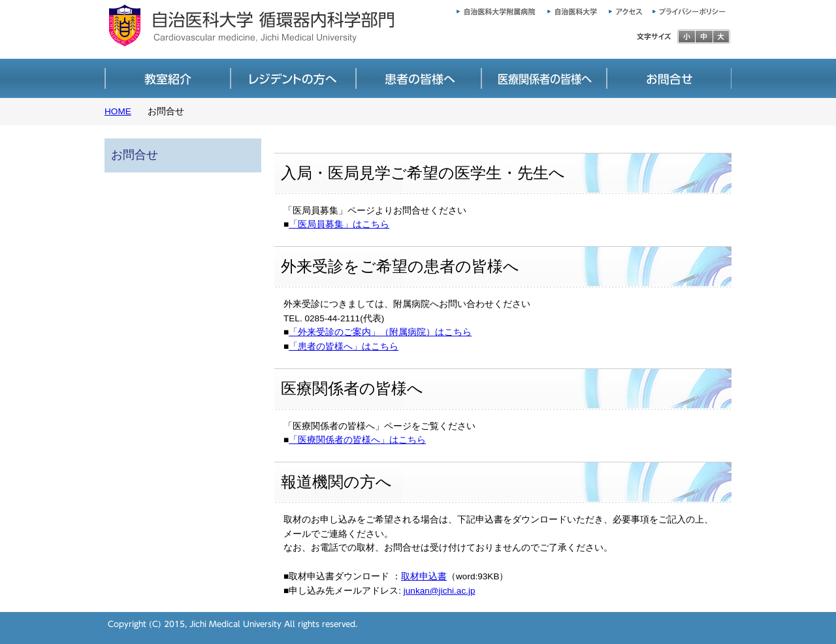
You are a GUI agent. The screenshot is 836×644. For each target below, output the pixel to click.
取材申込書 (424, 576)
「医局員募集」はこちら (339, 224)
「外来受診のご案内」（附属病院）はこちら (380, 332)
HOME (118, 111)
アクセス (627, 10)
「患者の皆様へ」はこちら (344, 346)
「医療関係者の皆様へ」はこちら (357, 440)
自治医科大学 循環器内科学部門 (268, 29)
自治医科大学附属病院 (492, 10)
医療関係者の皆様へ (543, 78)
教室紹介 (167, 78)
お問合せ (669, 78)
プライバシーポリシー (692, 10)
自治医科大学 (571, 10)
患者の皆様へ (418, 78)
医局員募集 (293, 78)
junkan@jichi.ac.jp (440, 591)
